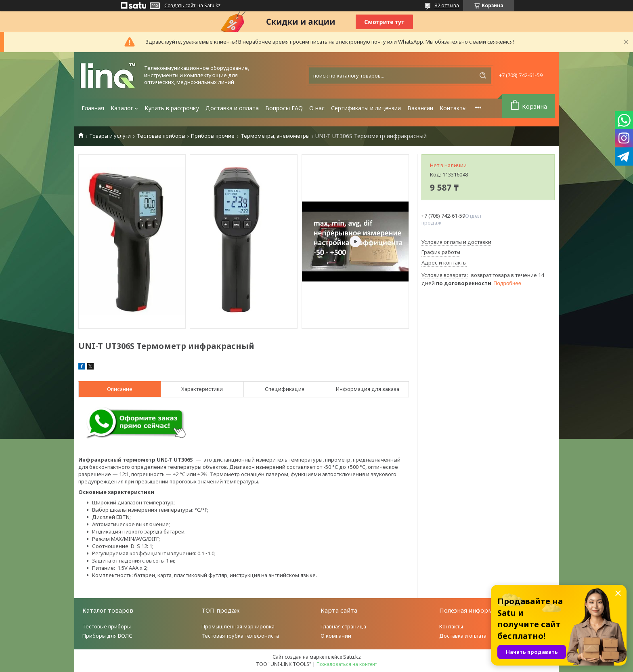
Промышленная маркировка (238, 626)
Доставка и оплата (232, 108)
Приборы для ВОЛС (107, 636)
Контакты (453, 108)
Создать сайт (180, 6)
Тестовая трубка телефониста (240, 636)
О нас (317, 108)
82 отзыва (447, 5)
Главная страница (343, 626)
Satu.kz (352, 657)
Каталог (122, 108)
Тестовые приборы (161, 136)
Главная (93, 108)
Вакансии (420, 108)
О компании (336, 636)
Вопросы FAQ (284, 108)
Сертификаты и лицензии (366, 108)
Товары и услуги (110, 136)
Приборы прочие (213, 136)
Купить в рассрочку (172, 108)
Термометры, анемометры (275, 136)
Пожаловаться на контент (347, 664)
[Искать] (483, 76)
